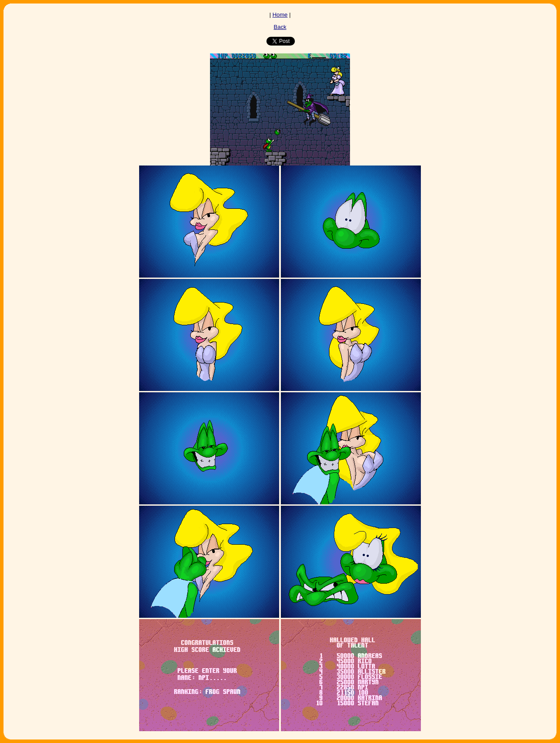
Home (280, 15)
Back (280, 27)
